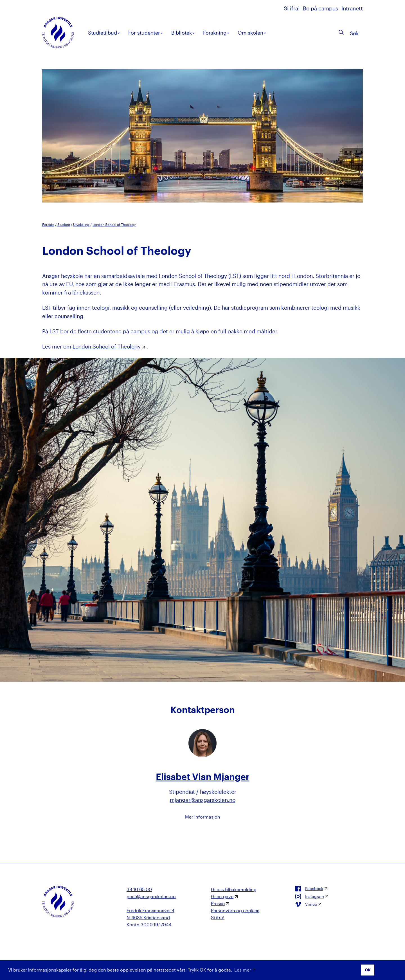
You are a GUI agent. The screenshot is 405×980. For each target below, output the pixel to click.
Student (64, 224)
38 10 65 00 (139, 889)
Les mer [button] (243, 970)
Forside (48, 224)
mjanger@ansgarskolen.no (203, 800)
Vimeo (306, 904)
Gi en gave (222, 896)
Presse (218, 903)
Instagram (310, 896)
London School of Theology (114, 224)
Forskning (216, 33)
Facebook (309, 889)
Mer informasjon (203, 817)
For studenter (146, 33)
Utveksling (81, 224)
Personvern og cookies (235, 910)
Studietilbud (104, 33)
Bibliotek (183, 33)
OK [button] (368, 970)
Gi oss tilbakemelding (234, 889)
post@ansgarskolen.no (151, 896)
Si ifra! (292, 8)
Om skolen (252, 33)
